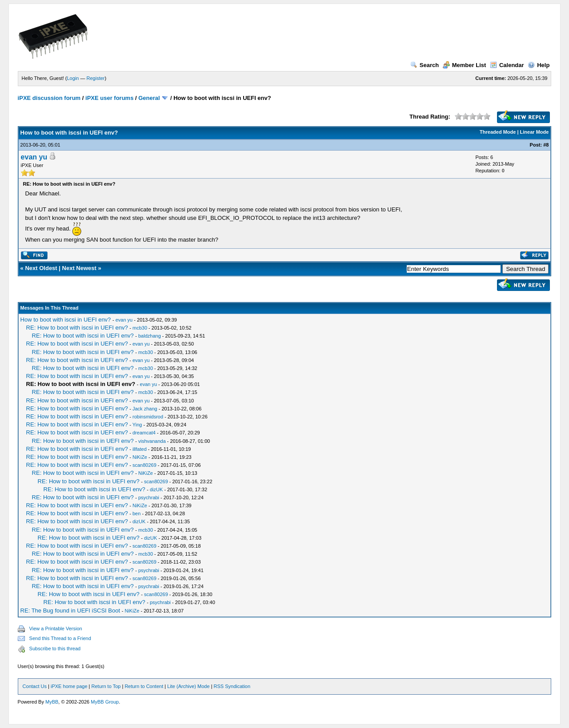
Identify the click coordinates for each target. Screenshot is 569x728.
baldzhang (150, 336)
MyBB (52, 702)
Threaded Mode (498, 132)
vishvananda (152, 441)
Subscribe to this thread (55, 648)
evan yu (34, 157)
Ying (137, 425)
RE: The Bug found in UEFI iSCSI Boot (70, 611)
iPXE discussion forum (49, 98)
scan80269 (144, 465)
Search (425, 65)
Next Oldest (41, 268)
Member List (465, 65)
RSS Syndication (232, 686)
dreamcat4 (144, 433)
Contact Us (35, 686)
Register (96, 78)
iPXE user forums (109, 98)
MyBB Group (105, 702)
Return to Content (144, 686)
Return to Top (106, 686)
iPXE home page (69, 686)
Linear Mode (535, 132)
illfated (140, 449)
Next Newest (79, 268)
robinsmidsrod (148, 417)
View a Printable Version (56, 629)
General (149, 98)
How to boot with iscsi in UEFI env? (66, 320)
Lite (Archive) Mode (188, 686)
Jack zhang (145, 409)
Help (539, 65)
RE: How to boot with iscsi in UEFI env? (77, 328)
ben (136, 513)
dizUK (156, 489)
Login (73, 78)
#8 (546, 145)
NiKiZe (140, 457)
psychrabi (149, 497)
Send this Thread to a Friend (60, 638)
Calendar (507, 65)
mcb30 (140, 328)
